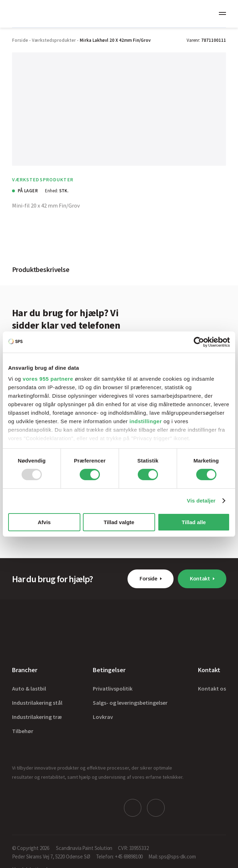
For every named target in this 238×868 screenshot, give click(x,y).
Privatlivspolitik (113, 688)
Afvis (44, 522)
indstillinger (146, 421)
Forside (148, 578)
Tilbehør (23, 731)
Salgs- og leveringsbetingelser (130, 703)
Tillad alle (194, 522)
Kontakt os (212, 688)
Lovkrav (103, 717)
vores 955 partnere (48, 379)
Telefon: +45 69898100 (120, 855)
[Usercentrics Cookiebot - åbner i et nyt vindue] (199, 342)
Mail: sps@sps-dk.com (172, 855)
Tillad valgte (119, 522)
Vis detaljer (201, 501)
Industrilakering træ (37, 717)
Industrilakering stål (37, 703)
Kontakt (200, 578)
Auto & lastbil (29, 688)
